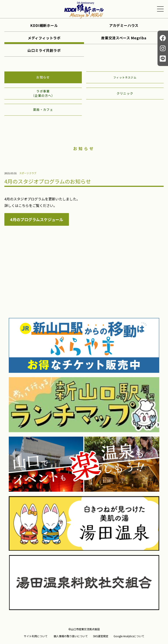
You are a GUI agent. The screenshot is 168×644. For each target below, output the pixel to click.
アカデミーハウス (124, 25)
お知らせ (43, 77)
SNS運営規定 (101, 636)
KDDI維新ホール (44, 25)
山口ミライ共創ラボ (44, 50)
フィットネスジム (125, 77)
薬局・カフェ (43, 109)
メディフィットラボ (44, 38)
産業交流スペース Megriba (124, 38)
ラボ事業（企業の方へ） (43, 93)
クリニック (125, 93)
